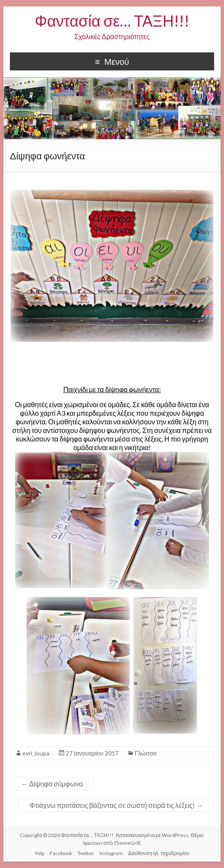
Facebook (61, 853)
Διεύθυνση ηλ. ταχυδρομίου (159, 853)
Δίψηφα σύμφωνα (52, 784)
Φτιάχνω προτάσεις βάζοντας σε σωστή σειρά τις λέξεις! (116, 805)
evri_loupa (36, 753)
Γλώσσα (146, 753)
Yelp (39, 853)
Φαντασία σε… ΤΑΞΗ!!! (112, 21)
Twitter (86, 853)
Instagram (111, 853)
